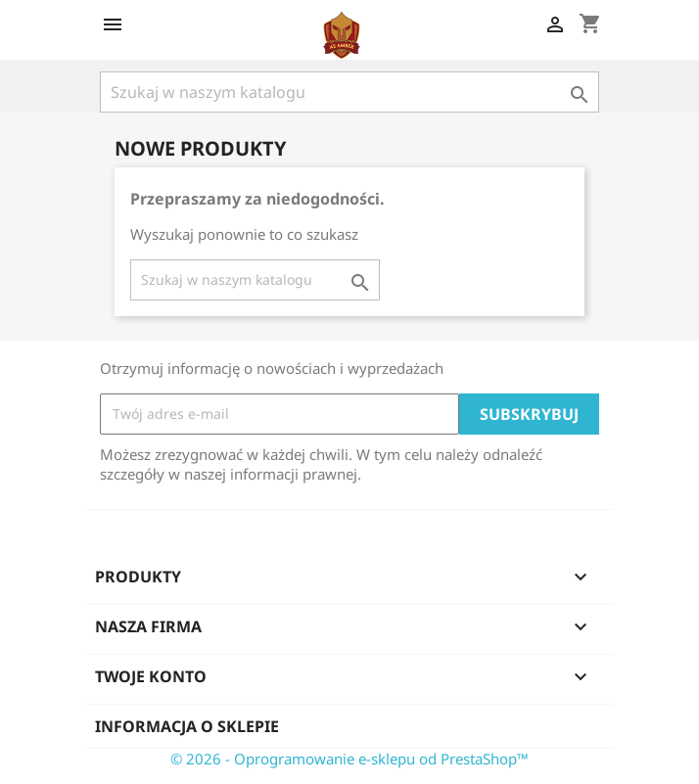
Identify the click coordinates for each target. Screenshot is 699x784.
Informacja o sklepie (187, 726)
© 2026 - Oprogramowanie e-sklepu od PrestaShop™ (349, 759)
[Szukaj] (349, 92)
